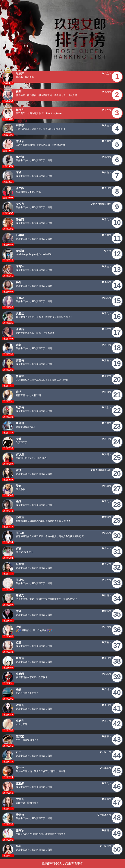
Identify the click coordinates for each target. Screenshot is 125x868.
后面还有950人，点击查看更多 (62, 864)
